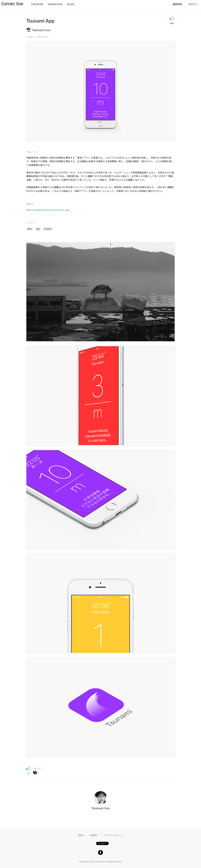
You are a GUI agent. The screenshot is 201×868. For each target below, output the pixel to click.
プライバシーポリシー (113, 835)
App (38, 229)
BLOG (71, 4)
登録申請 (177, 4)
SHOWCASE (55, 4)
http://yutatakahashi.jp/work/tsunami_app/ (48, 210)
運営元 (81, 835)
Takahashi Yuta (41, 30)
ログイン (193, 4)
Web (30, 229)
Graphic (48, 229)
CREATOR (37, 4)
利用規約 (94, 835)
